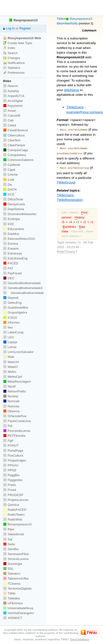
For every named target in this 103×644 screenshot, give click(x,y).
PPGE (10, 470)
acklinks (69, 225)
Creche (10, 175)
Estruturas (12, 253)
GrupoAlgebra (15, 312)
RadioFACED (15, 510)
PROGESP (13, 495)
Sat (8, 539)
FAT (8, 268)
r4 (70, 221)
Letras (10, 347)
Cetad (10, 125)
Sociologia (13, 564)
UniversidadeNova (18, 608)
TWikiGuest (75, 107)
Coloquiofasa (14, 155)
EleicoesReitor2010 (19, 239)
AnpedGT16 (14, 96)
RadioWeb (13, 519)
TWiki (60, 19)
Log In (10, 28)
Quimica (11, 505)
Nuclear (11, 396)
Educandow (14, 229)
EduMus (11, 234)
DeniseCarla (14, 204)
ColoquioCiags (15, 150)
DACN (10, 189)
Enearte (11, 249)
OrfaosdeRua (15, 416)
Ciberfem (12, 140)
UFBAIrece (13, 603)
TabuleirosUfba (16, 578)
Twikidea (11, 598)
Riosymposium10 (23, 20)
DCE (9, 194)
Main (9, 357)
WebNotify (71, 24)
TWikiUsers (65, 194)
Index (9, 48)
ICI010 (10, 318)
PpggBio (11, 475)
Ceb (8, 120)
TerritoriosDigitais (17, 589)
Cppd (9, 170)
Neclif (9, 386)
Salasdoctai (13, 534)
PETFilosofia (14, 436)
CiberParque (14, 145)
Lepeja (10, 342)
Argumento (13, 106)
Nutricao (11, 406)
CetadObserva (15, 130)
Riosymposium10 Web (22, 38)
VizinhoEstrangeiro (18, 613)
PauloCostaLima (17, 421)
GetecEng (12, 303)
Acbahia (11, 91)
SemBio (11, 549)
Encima (10, 244)
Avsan (10, 111)
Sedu (9, 544)
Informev (11, 322)
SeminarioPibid (16, 554)
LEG (8, 337)
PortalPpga (13, 451)
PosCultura (13, 456)
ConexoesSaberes (18, 160)
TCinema (12, 584)
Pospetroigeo (15, 460)
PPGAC (11, 465)
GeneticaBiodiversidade (22, 283)
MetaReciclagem (17, 382)
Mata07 (10, 367)
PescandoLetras (17, 431)
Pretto (10, 485)
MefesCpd (12, 377)
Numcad (11, 401)
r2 (85, 221)
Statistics (12, 68)
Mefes (10, 372)
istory (80, 216)
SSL (8, 569)
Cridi (9, 180)
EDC (9, 224)
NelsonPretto (14, 391)
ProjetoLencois (16, 500)
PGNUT (11, 445)
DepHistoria (14, 209)
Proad (10, 490)
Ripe (9, 529)
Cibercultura (14, 135)
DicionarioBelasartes (20, 214)
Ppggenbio (13, 480)
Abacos (10, 86)
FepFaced (12, 273)
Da (7, 185)
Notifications (14, 63)
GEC (9, 278)
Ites (8, 327)
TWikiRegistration (70, 198)
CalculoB (12, 115)
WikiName (72, 90)
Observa (11, 411)
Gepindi (11, 298)
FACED (10, 263)
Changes (12, 58)
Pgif (8, 441)
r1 (92, 221)
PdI (8, 426)
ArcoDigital (13, 101)
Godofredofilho (16, 308)
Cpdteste (12, 165)
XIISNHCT (13, 618)
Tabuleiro (12, 574)
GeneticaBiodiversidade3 (23, 288)
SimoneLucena (16, 559)
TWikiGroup (65, 181)
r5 (63, 221)
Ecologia (11, 219)
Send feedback (80, 639)
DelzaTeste (13, 199)
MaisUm (11, 362)
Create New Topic (18, 43)
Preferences (14, 73)
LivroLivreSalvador (18, 352)
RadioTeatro (14, 515)
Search (10, 53)
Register (25, 28)
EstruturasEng (15, 258)
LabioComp (13, 332)
